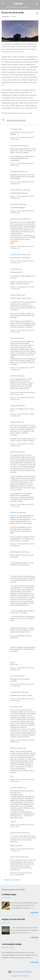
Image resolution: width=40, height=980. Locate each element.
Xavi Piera (14, 204)
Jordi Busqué (15, 146)
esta (16, 394)
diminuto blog (15, 833)
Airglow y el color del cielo (13, 919)
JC (11, 269)
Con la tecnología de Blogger (20, 972)
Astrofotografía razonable (16, 121)
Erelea (12, 338)
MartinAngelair (15, 552)
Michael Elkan (25, 976)
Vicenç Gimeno (16, 190)
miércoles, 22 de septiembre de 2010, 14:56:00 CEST (21, 874)
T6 (11, 129)
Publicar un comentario (12, 880)
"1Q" (23, 539)
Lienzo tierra (15, 857)
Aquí (6, 113)
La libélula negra (9, 894)
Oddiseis (13, 512)
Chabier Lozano (16, 219)
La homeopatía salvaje (12, 944)
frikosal (18, 4)
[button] (37, 13)
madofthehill (15, 692)
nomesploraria (15, 254)
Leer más (34, 913)
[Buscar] (37, 4)
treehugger (14, 172)
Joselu (13, 676)
